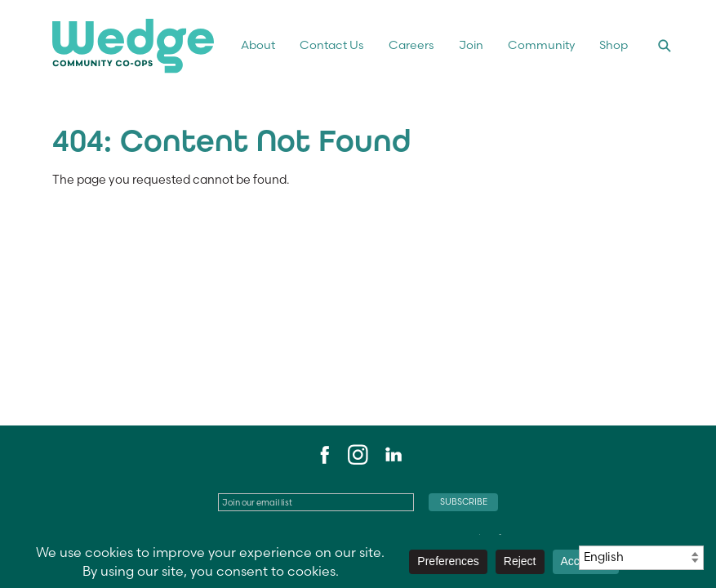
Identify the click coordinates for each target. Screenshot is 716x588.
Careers (411, 45)
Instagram (358, 455)
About (258, 45)
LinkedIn (393, 455)
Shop (614, 45)
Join (471, 45)
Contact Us (332, 45)
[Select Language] (641, 558)
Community (541, 45)
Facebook (322, 455)
